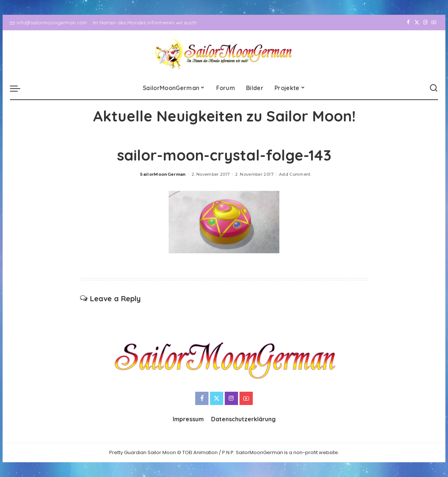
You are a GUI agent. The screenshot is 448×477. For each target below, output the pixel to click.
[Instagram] (425, 23)
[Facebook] (408, 23)
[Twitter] (417, 23)
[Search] (434, 88)
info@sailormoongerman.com (49, 23)
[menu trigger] (19, 88)
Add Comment (295, 174)
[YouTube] (434, 23)
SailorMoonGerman (163, 174)
